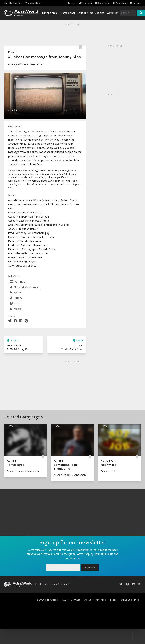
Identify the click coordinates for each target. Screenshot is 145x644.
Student (83, 13)
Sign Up (90, 567)
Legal (113, 600)
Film (15, 303)
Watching (120, 3)
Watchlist (113, 13)
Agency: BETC (108, 471)
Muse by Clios (32, 3)
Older (78, 340)
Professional (67, 13)
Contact (75, 600)
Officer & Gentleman (31, 64)
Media (16, 309)
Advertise (101, 600)
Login (72, 3)
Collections (97, 13)
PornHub (14, 52)
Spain (15, 292)
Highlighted (50, 13)
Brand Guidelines (130, 600)
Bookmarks (103, 3)
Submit (135, 3)
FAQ (64, 600)
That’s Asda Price (72, 349)
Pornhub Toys (108, 461)
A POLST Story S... (18, 349)
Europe (16, 298)
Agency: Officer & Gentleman (23, 471)
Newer (13, 340)
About (88, 600)
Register (86, 3)
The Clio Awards (13, 3)
